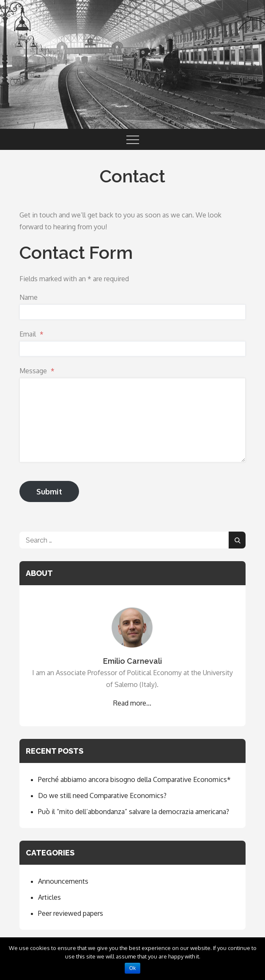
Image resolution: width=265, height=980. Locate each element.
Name (29, 297)
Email (31, 334)
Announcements (63, 881)
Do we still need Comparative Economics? (102, 795)
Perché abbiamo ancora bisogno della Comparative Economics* (134, 779)
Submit (49, 491)
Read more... (132, 703)
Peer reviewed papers (71, 913)
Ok (132, 968)
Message (37, 371)
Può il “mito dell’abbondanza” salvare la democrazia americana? (134, 812)
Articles (49, 897)
